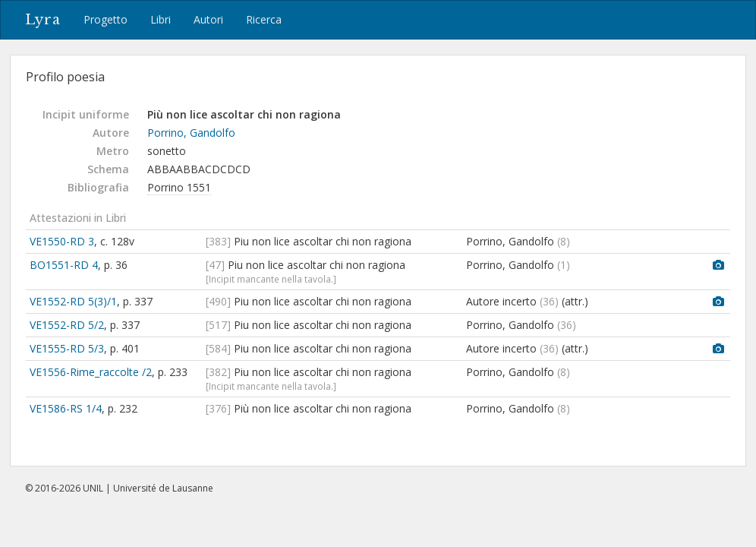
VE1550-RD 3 (62, 241)
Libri (161, 19)
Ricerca (264, 19)
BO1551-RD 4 (64, 265)
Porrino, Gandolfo (191, 133)
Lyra (43, 20)
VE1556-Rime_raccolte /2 (91, 372)
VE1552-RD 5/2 (67, 325)
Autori (208, 19)
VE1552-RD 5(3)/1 (73, 301)
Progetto (106, 19)
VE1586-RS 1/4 (66, 408)
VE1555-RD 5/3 (67, 348)
